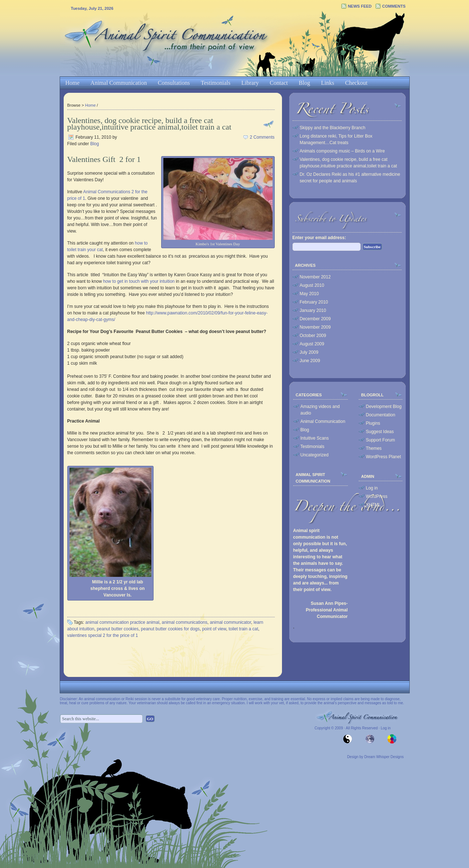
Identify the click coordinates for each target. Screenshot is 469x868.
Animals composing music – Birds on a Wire (342, 151)
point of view (214, 629)
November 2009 (315, 327)
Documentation (381, 415)
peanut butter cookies (118, 629)
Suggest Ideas (380, 432)
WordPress (377, 496)
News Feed (360, 6)
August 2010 (312, 285)
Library (250, 83)
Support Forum (381, 440)
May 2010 (309, 294)
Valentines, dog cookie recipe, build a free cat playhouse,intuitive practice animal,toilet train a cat (149, 124)
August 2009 (312, 344)
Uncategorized (315, 455)
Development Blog (384, 407)
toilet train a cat (243, 629)
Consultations (174, 83)
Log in (372, 488)
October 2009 (313, 336)
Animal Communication (119, 83)
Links (327, 83)
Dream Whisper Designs (384, 757)
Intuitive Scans (315, 438)
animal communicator (230, 622)
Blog (304, 83)
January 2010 (313, 310)
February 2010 (314, 302)
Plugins (373, 423)
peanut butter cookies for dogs (170, 629)
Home (73, 83)
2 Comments (262, 137)
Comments (394, 6)
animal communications (185, 622)
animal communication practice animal (122, 622)
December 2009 (315, 319)
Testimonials (216, 83)
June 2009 (310, 361)
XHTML (373, 505)
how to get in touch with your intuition (139, 281)
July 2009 (309, 352)
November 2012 (315, 277)
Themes (374, 448)
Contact (279, 83)
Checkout (356, 83)
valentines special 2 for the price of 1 (103, 635)
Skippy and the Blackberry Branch (333, 128)
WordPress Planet (384, 457)
